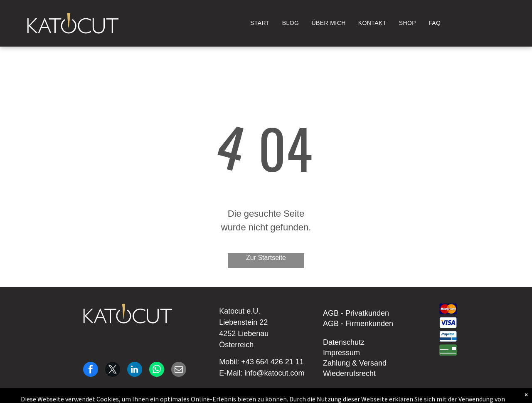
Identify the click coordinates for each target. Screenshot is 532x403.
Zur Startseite (266, 258)
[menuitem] (260, 23)
